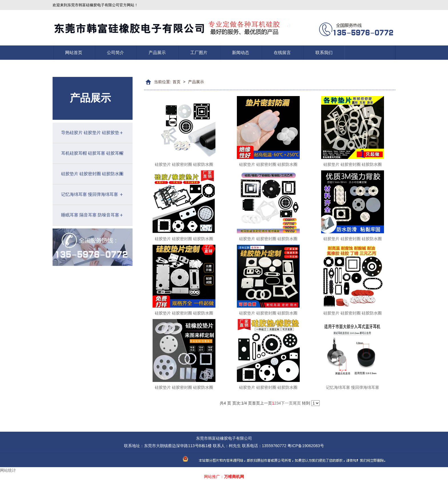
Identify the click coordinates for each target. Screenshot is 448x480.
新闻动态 (241, 52)
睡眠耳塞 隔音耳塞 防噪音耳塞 (90, 215)
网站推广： (214, 477)
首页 (177, 82)
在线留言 (282, 52)
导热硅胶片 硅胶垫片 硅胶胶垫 (90, 133)
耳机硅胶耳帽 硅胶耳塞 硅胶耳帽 (92, 153)
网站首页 (74, 52)
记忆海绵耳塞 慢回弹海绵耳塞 (90, 194)
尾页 (297, 403)
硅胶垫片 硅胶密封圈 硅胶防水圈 (92, 174)
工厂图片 (199, 52)
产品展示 (157, 52)
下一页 (287, 403)
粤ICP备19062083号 (306, 446)
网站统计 (8, 470)
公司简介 (115, 52)
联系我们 (324, 52)
